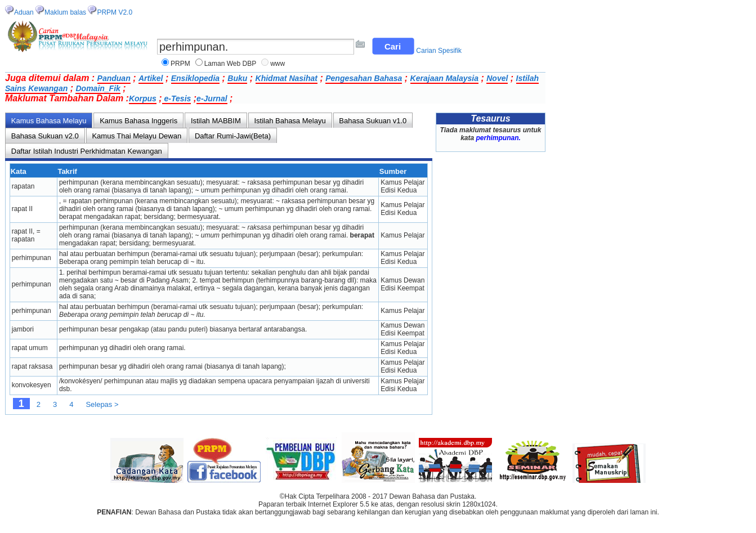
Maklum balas (65, 12)
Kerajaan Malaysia (444, 78)
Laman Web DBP (231, 64)
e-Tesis (177, 98)
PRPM (180, 64)
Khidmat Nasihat (287, 78)
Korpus (143, 98)
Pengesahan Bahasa (364, 78)
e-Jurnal (212, 98)
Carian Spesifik (439, 51)
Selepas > (102, 404)
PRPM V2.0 (115, 12)
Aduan (24, 12)
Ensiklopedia (195, 78)
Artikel (151, 78)
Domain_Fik (98, 88)
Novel (497, 78)
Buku (237, 78)
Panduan (114, 78)
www (278, 64)
